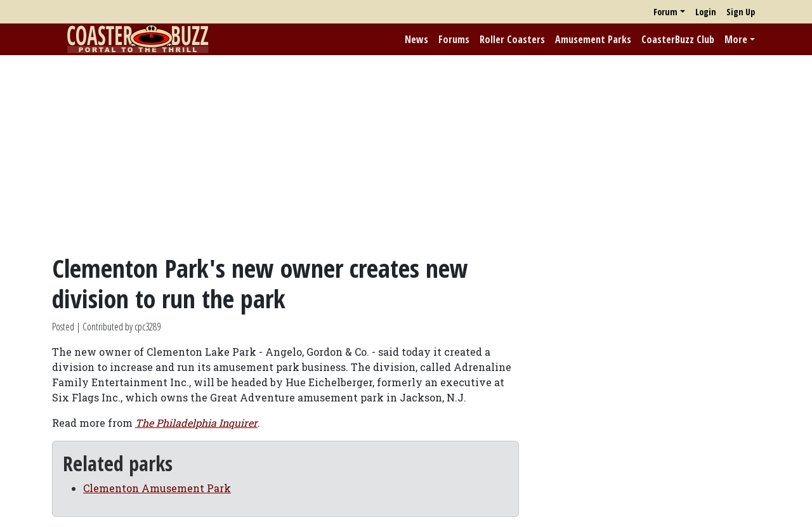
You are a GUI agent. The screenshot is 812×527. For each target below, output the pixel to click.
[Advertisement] (406, 154)
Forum (665, 12)
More (736, 39)
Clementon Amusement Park (157, 488)
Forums (454, 39)
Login (706, 12)
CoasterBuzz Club (678, 39)
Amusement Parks (593, 39)
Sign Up (741, 12)
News (416, 39)
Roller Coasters (512, 39)
